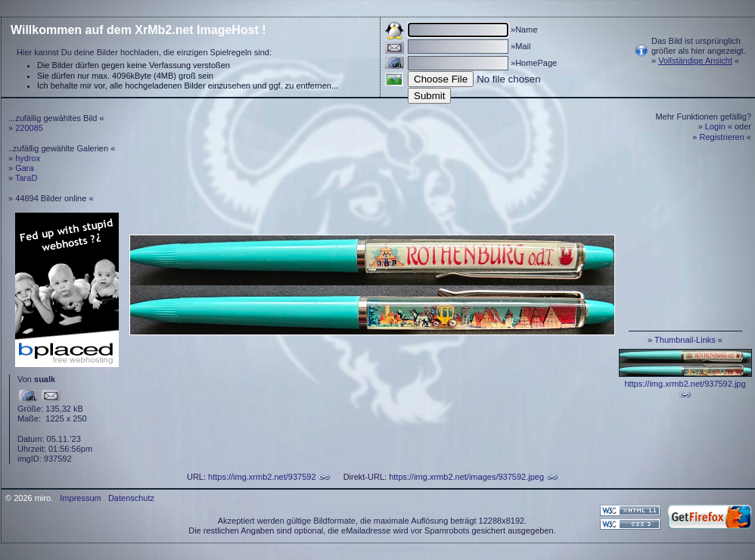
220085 (29, 128)
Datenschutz (131, 498)
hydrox (28, 158)
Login (715, 126)
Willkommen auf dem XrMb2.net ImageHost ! (138, 30)
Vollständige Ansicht (695, 61)
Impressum (80, 498)
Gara (24, 168)
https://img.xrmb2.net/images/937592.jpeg (466, 477)
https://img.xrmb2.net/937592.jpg (685, 384)
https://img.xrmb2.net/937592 (262, 477)
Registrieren (722, 137)
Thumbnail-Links (685, 340)
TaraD (26, 178)
